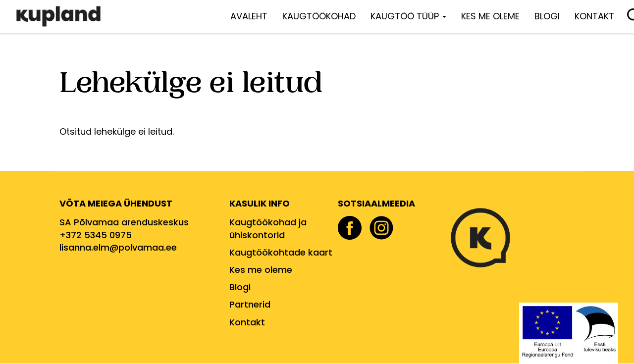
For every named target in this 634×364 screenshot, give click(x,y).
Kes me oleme (490, 16)
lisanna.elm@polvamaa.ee (118, 247)
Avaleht (249, 16)
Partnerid (250, 304)
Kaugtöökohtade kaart (281, 252)
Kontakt (594, 16)
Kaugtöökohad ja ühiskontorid (268, 228)
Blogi (547, 16)
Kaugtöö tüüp (408, 16)
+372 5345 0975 (96, 235)
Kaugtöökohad (319, 16)
